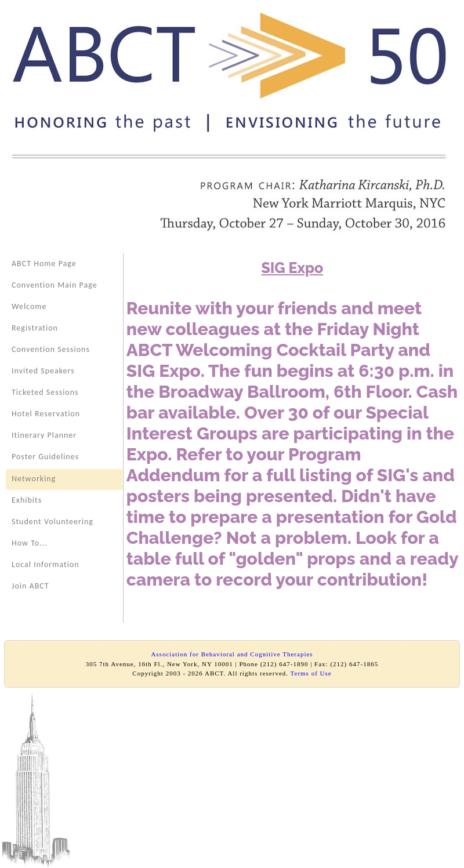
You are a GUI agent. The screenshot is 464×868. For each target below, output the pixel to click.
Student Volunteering (52, 522)
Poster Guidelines (45, 457)
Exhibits (27, 500)
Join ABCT (30, 586)
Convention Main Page (55, 285)
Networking (34, 479)
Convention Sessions (51, 349)
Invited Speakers (43, 371)
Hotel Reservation (46, 414)
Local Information (46, 564)
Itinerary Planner (44, 435)
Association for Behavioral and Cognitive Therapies (232, 654)
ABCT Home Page (44, 264)
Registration (35, 328)
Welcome (29, 306)
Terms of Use (311, 673)
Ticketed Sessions (45, 392)
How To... (30, 543)
